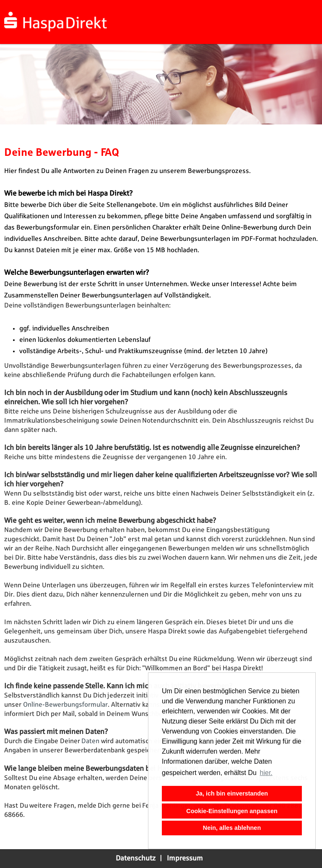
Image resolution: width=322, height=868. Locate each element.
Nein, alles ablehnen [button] (232, 828)
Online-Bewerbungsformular (65, 705)
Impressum (185, 858)
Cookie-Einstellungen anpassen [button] (232, 811)
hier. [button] (266, 773)
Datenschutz (136, 858)
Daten (91, 741)
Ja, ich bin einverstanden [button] (232, 793)
